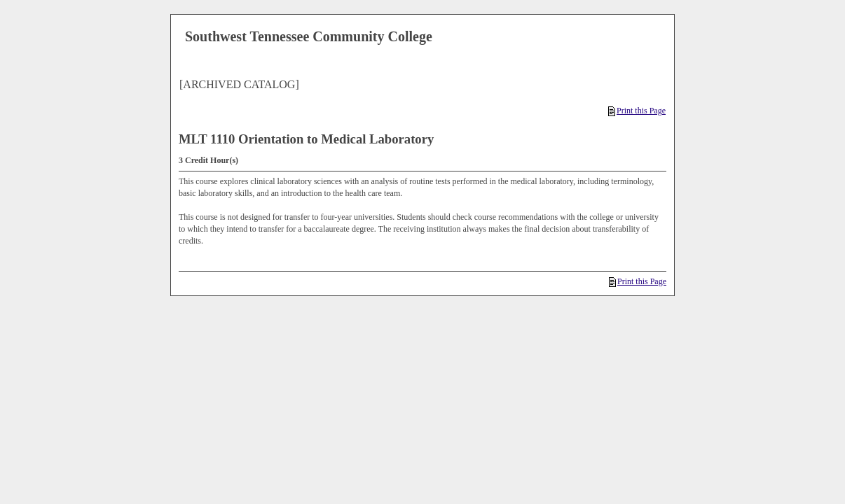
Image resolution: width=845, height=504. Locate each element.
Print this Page (637, 111)
